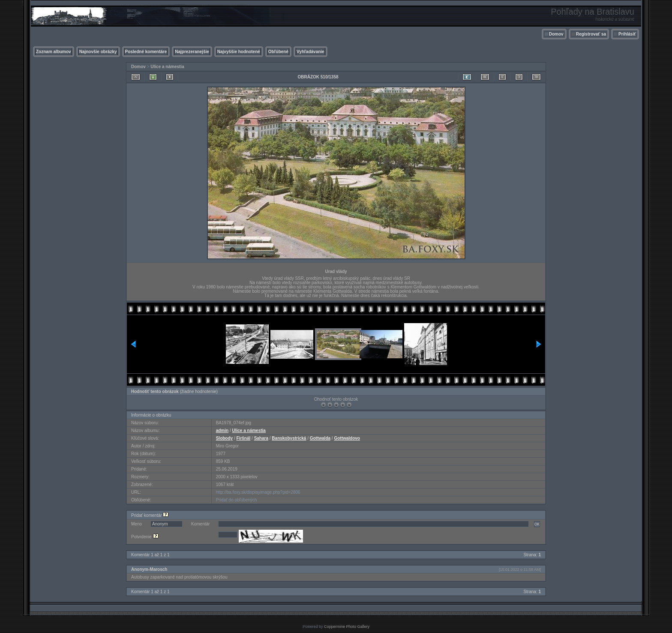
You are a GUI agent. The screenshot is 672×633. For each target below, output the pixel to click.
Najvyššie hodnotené (239, 52)
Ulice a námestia (167, 67)
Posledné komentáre (146, 52)
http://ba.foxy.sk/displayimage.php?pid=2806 (258, 492)
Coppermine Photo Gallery (347, 627)
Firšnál (244, 438)
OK (537, 524)
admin (222, 430)
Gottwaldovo (347, 438)
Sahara (261, 438)
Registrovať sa (591, 34)
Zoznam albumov (54, 52)
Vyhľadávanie (310, 52)
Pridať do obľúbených (237, 500)
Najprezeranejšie (192, 52)
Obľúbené (278, 52)
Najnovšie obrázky (98, 52)
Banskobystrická (289, 438)
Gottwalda (320, 438)
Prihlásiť (627, 34)
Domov (556, 34)
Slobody (224, 438)
